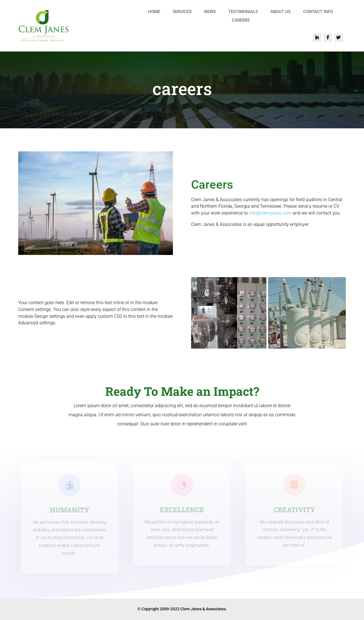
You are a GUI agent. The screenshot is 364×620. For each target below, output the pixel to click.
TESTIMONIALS (243, 12)
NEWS (210, 12)
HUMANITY (70, 510)
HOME (154, 12)
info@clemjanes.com (270, 213)
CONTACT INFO (318, 12)
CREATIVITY (294, 510)
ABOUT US (281, 12)
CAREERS (241, 20)
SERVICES (182, 12)
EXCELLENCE (182, 510)
